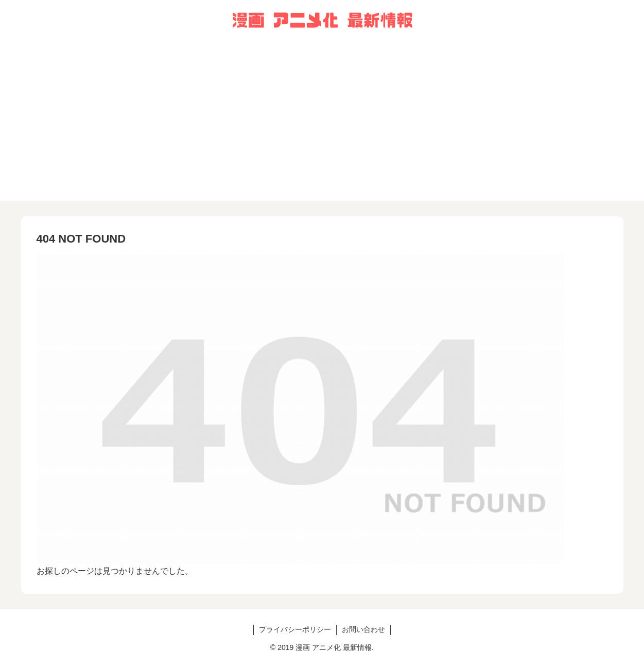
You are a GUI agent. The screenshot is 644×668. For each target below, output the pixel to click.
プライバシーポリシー (295, 629)
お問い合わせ (363, 629)
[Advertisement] (322, 129)
